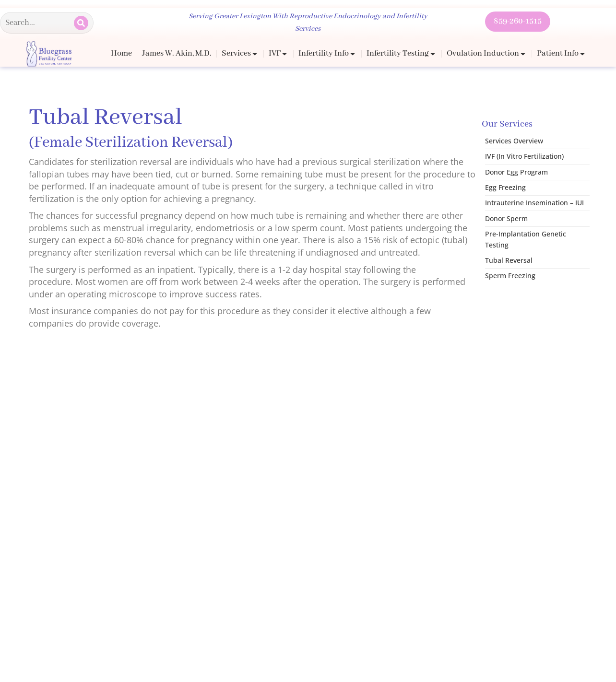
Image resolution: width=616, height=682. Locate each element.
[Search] (81, 23)
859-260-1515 (518, 21)
